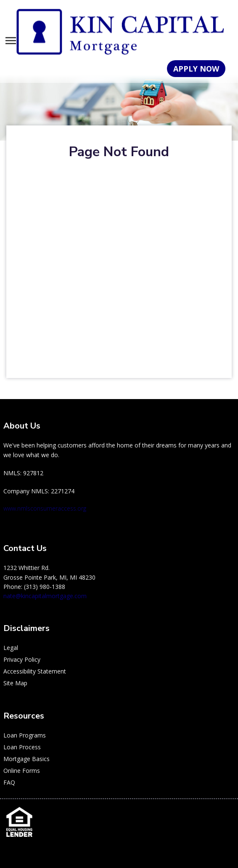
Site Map (15, 683)
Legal (11, 648)
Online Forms (22, 771)
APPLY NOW (196, 69)
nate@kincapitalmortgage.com (45, 596)
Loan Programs (25, 735)
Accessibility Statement (35, 671)
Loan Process (22, 747)
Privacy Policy (22, 659)
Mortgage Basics (26, 759)
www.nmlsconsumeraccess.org (45, 508)
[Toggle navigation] (11, 41)
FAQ (9, 782)
